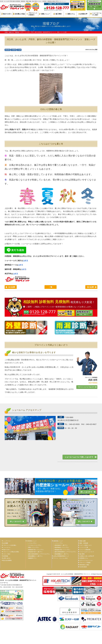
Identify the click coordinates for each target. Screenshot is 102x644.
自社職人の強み (19, 14)
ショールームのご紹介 (96, 14)
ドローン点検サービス (86, 545)
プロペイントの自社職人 (10, 545)
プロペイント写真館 (85, 563)
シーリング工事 (84, 547)
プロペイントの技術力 (32, 14)
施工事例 (57, 14)
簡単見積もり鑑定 (84, 565)
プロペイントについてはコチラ (86, 387)
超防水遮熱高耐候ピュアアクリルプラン (39, 554)
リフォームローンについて (87, 552)
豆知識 (19, 50)
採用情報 (6, 556)
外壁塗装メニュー (32, 541)
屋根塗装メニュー (58, 541)
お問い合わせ (7, 558)
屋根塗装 (8, 50)
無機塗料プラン (32, 558)
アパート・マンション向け (61, 558)
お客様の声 (83, 14)
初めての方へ (6, 14)
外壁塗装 (14, 50)
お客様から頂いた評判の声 (87, 556)
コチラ (25, 261)
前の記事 (90, 287)
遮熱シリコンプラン (34, 547)
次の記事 (12, 287)
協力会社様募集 (7, 560)
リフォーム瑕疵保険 (85, 550)
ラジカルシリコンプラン (35, 545)
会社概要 (6, 543)
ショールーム (7, 547)
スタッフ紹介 (7, 554)
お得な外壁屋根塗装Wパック (61, 556)
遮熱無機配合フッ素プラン (35, 556)
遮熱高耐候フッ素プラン (61, 545)
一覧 (51, 287)
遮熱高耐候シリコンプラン (62, 547)
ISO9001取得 (83, 567)
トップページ (7, 541)
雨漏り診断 (83, 541)
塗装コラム (70, 14)
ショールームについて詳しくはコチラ (79, 457)
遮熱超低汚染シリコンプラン (36, 550)
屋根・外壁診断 (84, 543)
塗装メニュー (45, 14)
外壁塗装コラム (84, 558)
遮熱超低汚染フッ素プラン (35, 552)
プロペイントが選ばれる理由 (11, 552)
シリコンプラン (32, 543)
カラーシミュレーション (86, 560)
